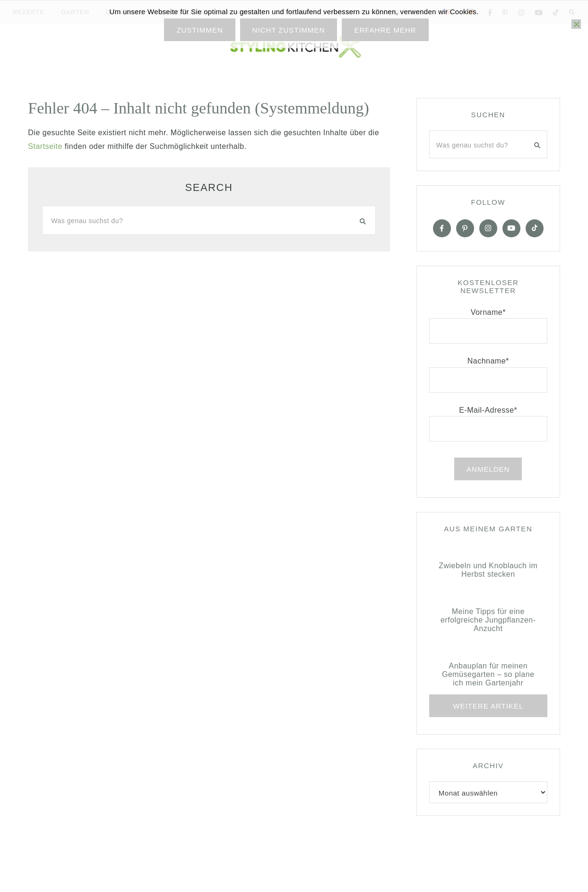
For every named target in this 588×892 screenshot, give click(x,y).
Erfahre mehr (385, 30)
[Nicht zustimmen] (576, 24)
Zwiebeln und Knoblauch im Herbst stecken (488, 570)
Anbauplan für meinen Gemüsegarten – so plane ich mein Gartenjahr (488, 674)
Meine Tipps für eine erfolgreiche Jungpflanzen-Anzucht (488, 620)
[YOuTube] (511, 228)
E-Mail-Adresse (488, 410)
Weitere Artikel (488, 706)
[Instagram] (488, 228)
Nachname (488, 361)
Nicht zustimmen (289, 30)
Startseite (45, 146)
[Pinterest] (465, 228)
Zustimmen (199, 30)
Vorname (488, 312)
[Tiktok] (535, 228)
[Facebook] (442, 228)
